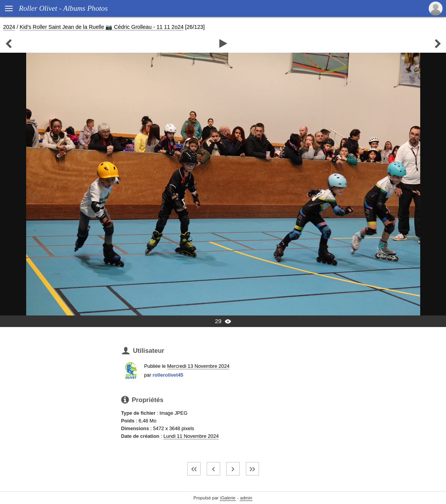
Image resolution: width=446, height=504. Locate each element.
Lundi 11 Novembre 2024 (191, 436)
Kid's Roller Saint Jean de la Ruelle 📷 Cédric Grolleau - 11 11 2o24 (102, 27)
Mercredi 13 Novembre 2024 (198, 366)
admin (246, 498)
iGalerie (228, 498)
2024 (9, 27)
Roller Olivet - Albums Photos (63, 8)
